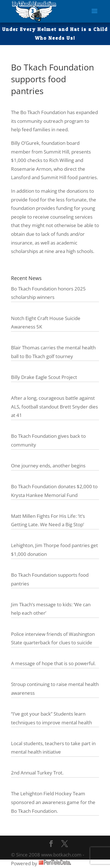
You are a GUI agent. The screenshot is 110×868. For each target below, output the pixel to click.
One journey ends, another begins (48, 466)
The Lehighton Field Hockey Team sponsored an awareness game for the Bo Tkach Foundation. (53, 802)
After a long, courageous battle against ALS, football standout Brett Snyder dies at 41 (54, 407)
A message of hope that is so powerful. (53, 663)
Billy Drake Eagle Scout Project (44, 377)
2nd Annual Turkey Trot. (37, 773)
